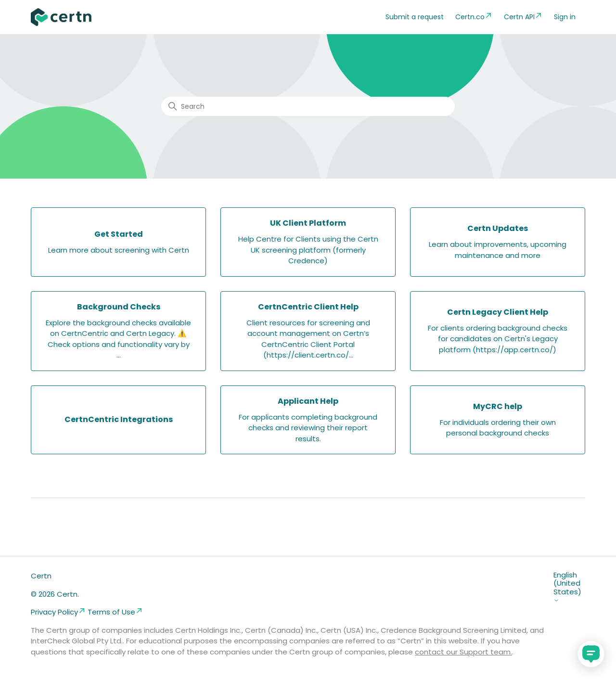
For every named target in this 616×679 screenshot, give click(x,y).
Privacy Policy (58, 612)
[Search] (308, 106)
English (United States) (567, 587)
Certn (41, 576)
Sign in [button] (565, 17)
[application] (591, 654)
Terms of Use (115, 612)
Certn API (523, 17)
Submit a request (415, 17)
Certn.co (474, 17)
